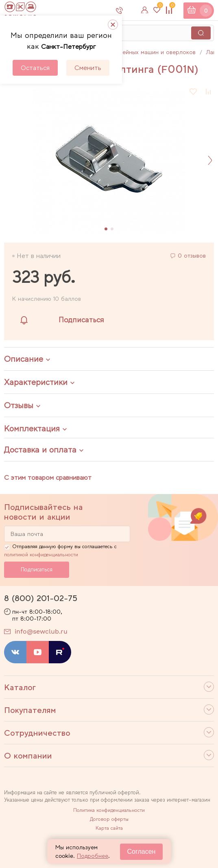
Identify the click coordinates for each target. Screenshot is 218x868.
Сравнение (171, 7)
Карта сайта (109, 828)
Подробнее (93, 856)
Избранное (159, 7)
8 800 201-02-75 (130, 10)
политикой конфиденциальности (41, 555)
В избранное (194, 92)
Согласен (142, 852)
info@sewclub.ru (41, 631)
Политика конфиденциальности (109, 810)
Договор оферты (109, 819)
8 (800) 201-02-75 (41, 598)
